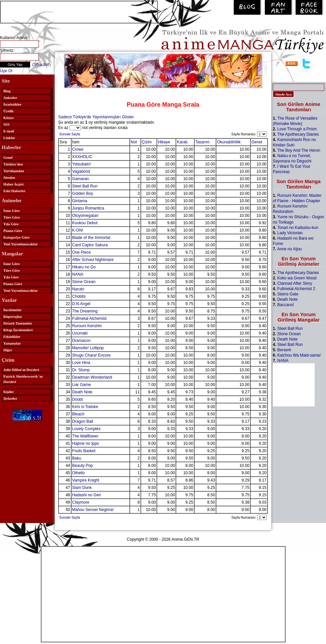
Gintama (80, 201)
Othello (79, 473)
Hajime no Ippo (86, 443)
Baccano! (286, 305)
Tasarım (202, 142)
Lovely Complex (86, 429)
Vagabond (81, 171)
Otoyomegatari (85, 216)
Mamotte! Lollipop (88, 348)
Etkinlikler (12, 337)
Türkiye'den (13, 164)
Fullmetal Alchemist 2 (296, 289)
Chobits (79, 296)
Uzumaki (80, 333)
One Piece (82, 252)
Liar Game (82, 385)
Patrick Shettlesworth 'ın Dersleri (23, 379)
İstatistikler (12, 104)
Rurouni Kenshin (87, 326)
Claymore (81, 502)
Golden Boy (83, 194)
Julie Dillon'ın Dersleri (21, 370)
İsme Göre (12, 211)
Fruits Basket (84, 451)
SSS (6, 124)
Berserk (284, 350)
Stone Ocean (84, 282)
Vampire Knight (86, 480)
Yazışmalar (12, 343)
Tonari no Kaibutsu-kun (298, 228)
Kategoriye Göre (16, 237)
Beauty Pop (83, 466)
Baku (77, 458)
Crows (78, 149)
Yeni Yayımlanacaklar (21, 244)
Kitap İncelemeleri (18, 330)
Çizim (147, 142)
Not (134, 142)
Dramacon (81, 341)
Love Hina (81, 363)
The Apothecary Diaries (298, 134)
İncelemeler (13, 310)
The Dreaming (85, 311)
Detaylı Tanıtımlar (18, 323)
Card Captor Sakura (90, 245)
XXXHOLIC (82, 157)
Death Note (82, 392)
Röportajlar (13, 316)
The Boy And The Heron (299, 150)
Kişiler (9, 392)
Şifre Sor (42, 65)
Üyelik (9, 111)
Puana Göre (13, 231)
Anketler (10, 98)
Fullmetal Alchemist (89, 318)
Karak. (183, 142)
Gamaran (81, 179)
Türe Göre (12, 217)
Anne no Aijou (290, 249)
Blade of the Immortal (91, 238)
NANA (78, 274)
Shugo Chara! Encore (91, 355)
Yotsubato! (82, 164)
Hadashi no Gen (87, 495)
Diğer (8, 350)
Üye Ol (6, 71)
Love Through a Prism (297, 129)
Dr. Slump (81, 370)
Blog (7, 91)
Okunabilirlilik (229, 142)
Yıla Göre (11, 224)
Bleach (78, 414)
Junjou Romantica (88, 208)
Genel (8, 157)
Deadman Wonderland (92, 377)
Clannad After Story (295, 283)
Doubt (78, 399)
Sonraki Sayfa (70, 134)
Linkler (9, 138)
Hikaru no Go (84, 267)
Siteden (9, 177)
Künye (9, 118)
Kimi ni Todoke (85, 407)
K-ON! (78, 230)
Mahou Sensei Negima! (93, 510)
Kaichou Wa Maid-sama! (299, 355)
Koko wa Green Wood (297, 278)
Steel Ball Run (85, 186)
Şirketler (10, 398)
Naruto (78, 289)
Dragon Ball (83, 421)
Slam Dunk (82, 488)
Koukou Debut (85, 223)
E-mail (9, 131)
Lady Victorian (290, 233)
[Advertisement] (79, 11)
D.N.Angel (81, 304)
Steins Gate (288, 294)
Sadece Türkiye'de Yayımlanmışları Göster (96, 117)
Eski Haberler (14, 191)
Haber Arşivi (14, 184)
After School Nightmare (93, 260)
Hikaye (164, 142)
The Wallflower (85, 436)
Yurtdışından (14, 171)
